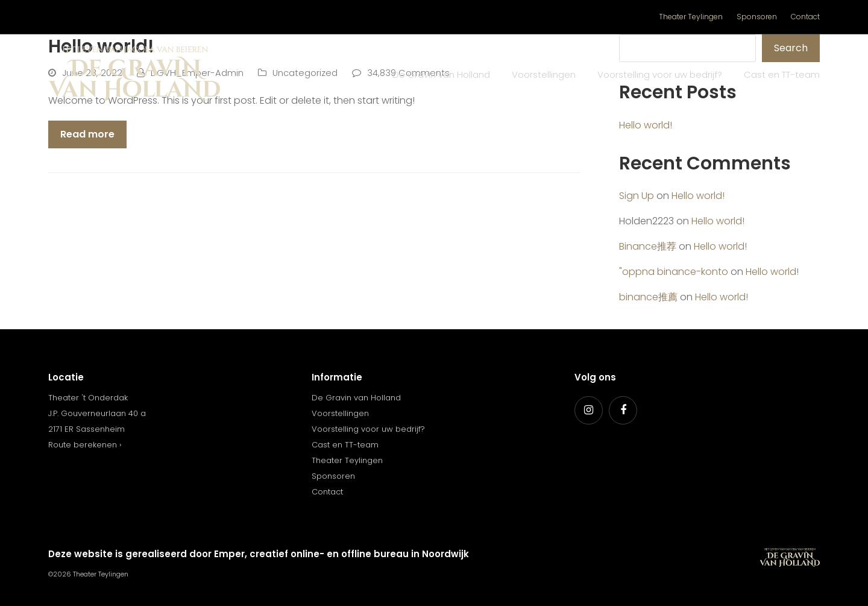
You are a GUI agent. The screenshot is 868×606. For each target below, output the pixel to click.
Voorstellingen (340, 413)
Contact (327, 492)
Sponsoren (333, 476)
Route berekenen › (85, 445)
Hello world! (646, 125)
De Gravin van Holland (356, 398)
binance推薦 (648, 297)
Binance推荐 (648, 246)
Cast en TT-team (345, 445)
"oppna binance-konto (674, 272)
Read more (87, 134)
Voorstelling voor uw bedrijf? (368, 429)
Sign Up (637, 196)
